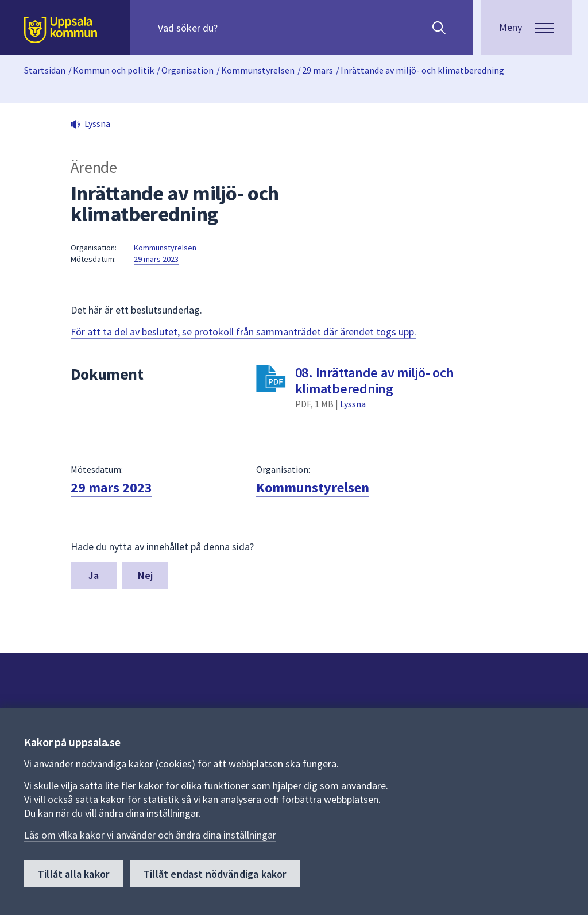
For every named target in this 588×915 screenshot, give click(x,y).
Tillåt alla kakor (73, 874)
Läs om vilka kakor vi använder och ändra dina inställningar (150, 835)
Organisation (187, 70)
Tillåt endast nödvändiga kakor (215, 874)
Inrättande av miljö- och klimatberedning (422, 70)
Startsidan (45, 70)
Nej (146, 575)
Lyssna (353, 404)
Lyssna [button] (97, 123)
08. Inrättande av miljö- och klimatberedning (375, 381)
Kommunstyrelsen (258, 70)
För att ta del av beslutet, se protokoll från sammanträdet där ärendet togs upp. (243, 332)
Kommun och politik (113, 70)
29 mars (318, 70)
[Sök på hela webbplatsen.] (232, 28)
